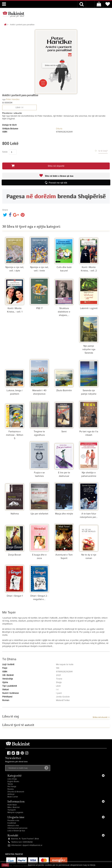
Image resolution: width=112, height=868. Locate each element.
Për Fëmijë (12, 787)
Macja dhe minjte (64, 514)
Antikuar (11, 794)
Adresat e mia (13, 826)
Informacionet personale (17, 828)
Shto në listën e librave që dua (59, 176)
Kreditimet (12, 823)
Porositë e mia (13, 821)
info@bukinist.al (36, 845)
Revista (11, 789)
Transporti (12, 810)
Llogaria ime (16, 817)
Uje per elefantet (39, 514)
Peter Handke (13, 99)
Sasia (5, 152)
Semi (64, 432)
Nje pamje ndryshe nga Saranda (89, 349)
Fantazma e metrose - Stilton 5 (15, 435)
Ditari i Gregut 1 (15, 596)
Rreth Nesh (12, 805)
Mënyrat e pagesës (15, 813)
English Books (13, 782)
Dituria (59, 129)
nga (4, 99)
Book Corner (13, 797)
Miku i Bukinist (14, 807)
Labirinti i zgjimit (89, 308)
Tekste (10, 784)
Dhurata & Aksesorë (16, 792)
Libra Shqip (12, 779)
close (5, 865)
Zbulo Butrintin (64, 390)
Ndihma (15, 514)
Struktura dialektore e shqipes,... (64, 312)
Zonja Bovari (15, 555)
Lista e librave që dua (16, 831)
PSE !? (39, 308)
